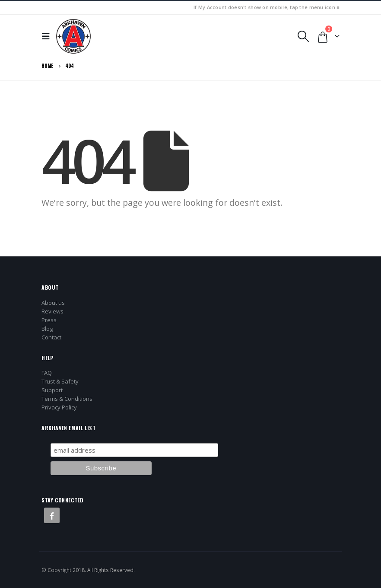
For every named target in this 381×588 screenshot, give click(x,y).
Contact (51, 337)
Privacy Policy (59, 407)
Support (52, 390)
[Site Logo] (73, 36)
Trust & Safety (60, 381)
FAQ (47, 373)
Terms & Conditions (67, 399)
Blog (47, 329)
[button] (48, 36)
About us (53, 303)
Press (49, 320)
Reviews (52, 311)
